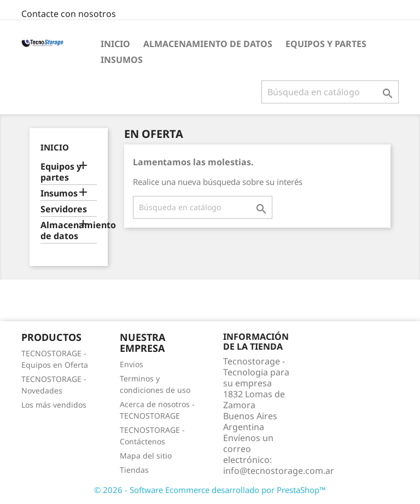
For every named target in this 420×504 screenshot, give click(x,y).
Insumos (122, 60)
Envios (132, 364)
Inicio (115, 44)
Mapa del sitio (146, 456)
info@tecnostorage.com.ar (279, 471)
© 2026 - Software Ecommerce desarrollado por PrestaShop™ (210, 490)
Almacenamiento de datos (208, 44)
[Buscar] (330, 92)
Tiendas (134, 470)
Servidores (64, 209)
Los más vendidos (54, 405)
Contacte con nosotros (69, 14)
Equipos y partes (326, 44)
